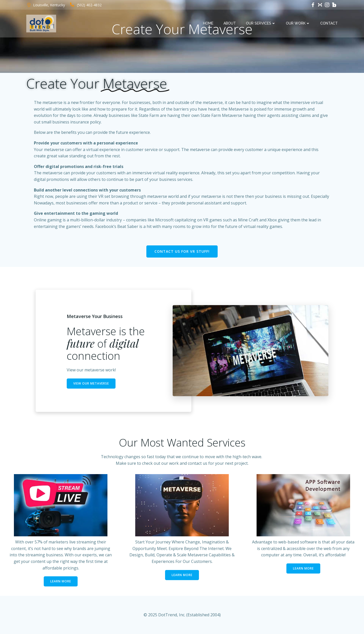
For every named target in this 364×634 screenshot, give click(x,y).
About (230, 23)
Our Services (261, 23)
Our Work (298, 23)
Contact (329, 23)
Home (208, 23)
